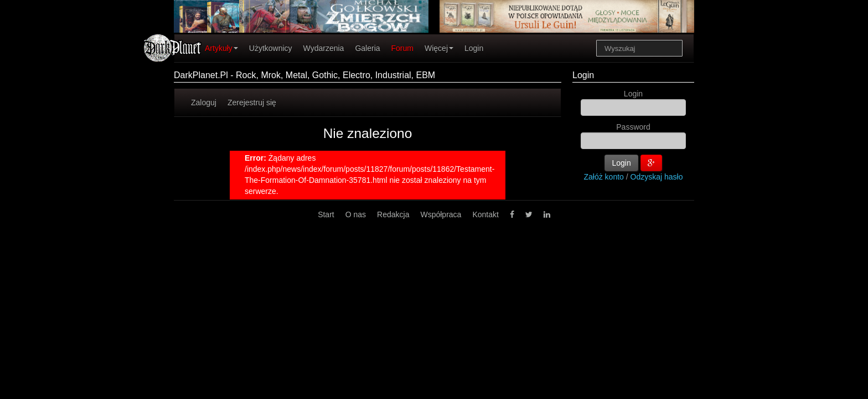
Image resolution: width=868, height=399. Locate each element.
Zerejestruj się (252, 103)
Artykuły (221, 48)
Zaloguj (204, 103)
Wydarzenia (324, 48)
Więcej (439, 48)
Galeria (367, 48)
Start (326, 214)
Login (474, 48)
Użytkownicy (271, 48)
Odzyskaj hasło (657, 177)
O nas (356, 214)
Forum (402, 48)
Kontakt (485, 214)
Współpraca (441, 214)
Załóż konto (604, 177)
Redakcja (393, 214)
